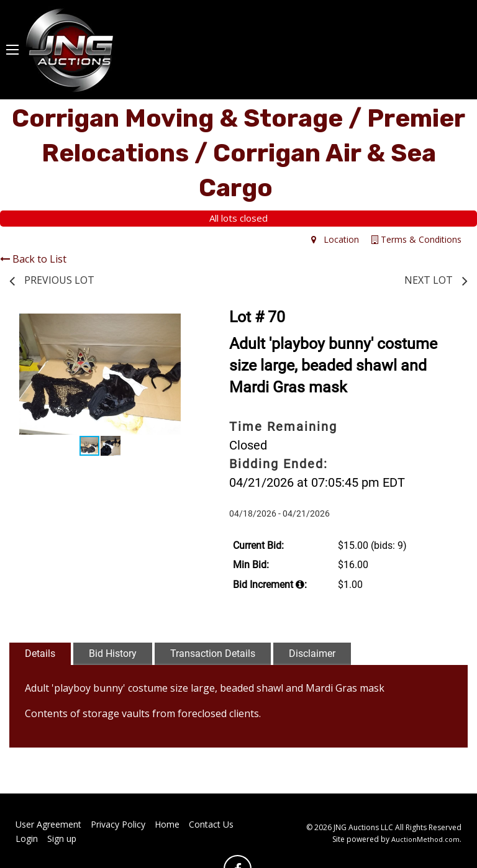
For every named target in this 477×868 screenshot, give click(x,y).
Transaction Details (213, 653)
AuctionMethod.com (425, 839)
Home (167, 824)
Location (335, 239)
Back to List (33, 259)
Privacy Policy (118, 824)
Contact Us (211, 824)
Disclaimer (312, 653)
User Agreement (48, 824)
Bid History (113, 653)
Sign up (62, 839)
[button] (179, 325)
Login (27, 839)
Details (40, 653)
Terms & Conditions (416, 239)
